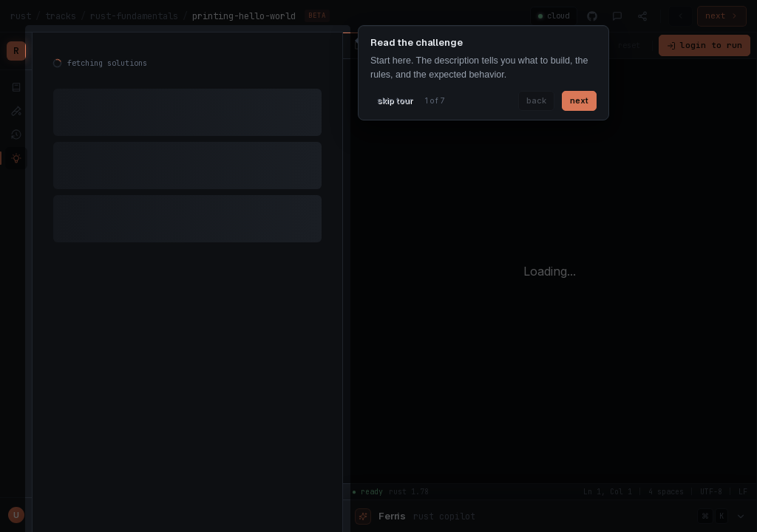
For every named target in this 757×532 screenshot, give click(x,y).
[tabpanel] (187, 155)
